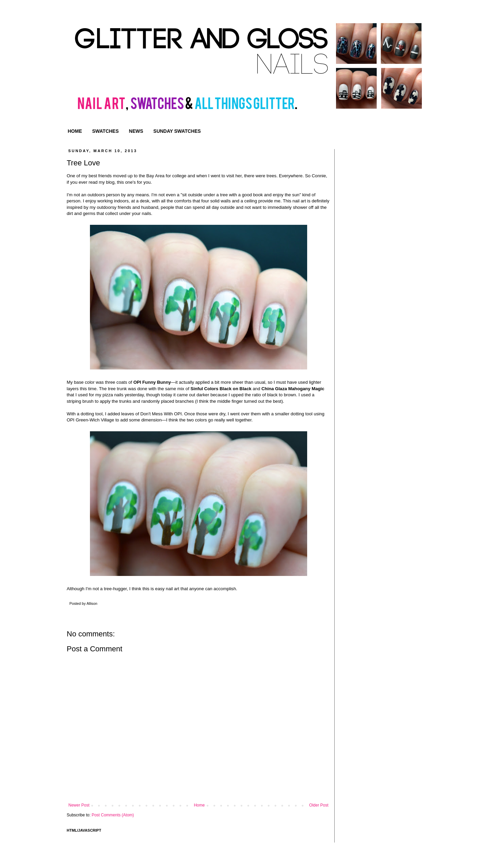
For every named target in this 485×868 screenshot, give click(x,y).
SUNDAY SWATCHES (177, 131)
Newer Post (79, 805)
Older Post (319, 805)
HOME (75, 131)
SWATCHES (106, 131)
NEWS (136, 131)
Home (199, 805)
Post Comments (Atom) (113, 815)
